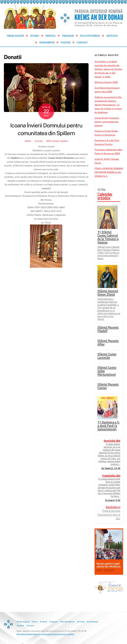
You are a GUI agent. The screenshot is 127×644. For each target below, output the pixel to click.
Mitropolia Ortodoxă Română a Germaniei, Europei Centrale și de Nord (45, 634)
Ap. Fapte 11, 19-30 (111, 468)
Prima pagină (15, 36)
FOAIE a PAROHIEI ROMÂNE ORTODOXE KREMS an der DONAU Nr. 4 (109, 172)
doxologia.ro (113, 507)
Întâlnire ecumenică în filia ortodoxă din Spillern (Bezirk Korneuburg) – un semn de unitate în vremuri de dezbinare (108, 105)
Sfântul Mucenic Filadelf (108, 329)
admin (28, 141)
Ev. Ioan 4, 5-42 (113, 500)
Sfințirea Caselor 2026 (106, 82)
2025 (49, 141)
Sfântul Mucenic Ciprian (108, 386)
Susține (66, 42)
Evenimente (47, 42)
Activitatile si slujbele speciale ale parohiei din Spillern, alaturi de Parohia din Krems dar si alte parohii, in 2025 (108, 69)
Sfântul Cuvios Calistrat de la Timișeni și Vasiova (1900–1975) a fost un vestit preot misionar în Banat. (108, 253)
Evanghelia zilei (111, 476)
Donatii (56, 141)
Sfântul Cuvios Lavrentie (107, 356)
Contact (82, 42)
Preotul (51, 36)
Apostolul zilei (112, 441)
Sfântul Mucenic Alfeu (108, 343)
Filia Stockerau (90, 36)
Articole (112, 36)
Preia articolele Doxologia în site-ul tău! (109, 515)
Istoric (35, 36)
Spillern (64, 141)
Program (68, 36)
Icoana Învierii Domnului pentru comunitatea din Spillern (107, 122)
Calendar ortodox (105, 196)
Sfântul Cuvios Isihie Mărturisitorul (107, 371)
